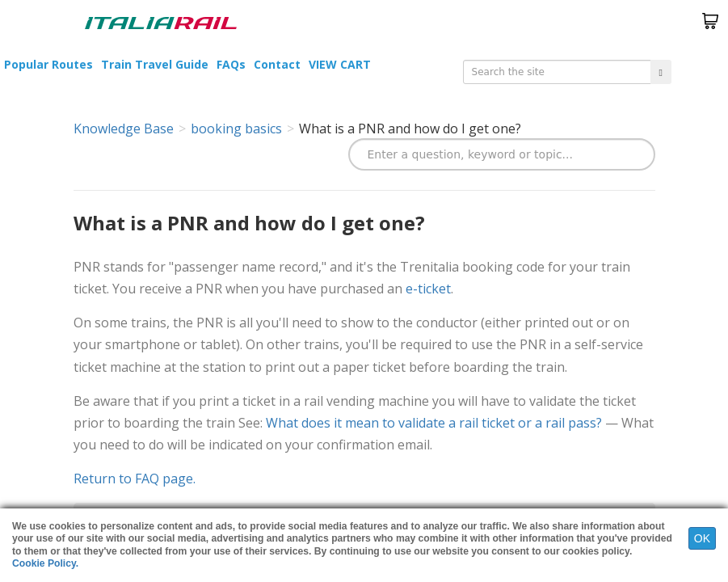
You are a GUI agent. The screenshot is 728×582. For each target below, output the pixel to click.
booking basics (236, 129)
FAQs (231, 64)
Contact (277, 64)
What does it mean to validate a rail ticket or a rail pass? (434, 423)
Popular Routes (48, 64)
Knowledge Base (124, 129)
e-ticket (428, 289)
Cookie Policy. (45, 563)
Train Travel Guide (155, 64)
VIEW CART (340, 64)
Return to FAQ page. (135, 479)
